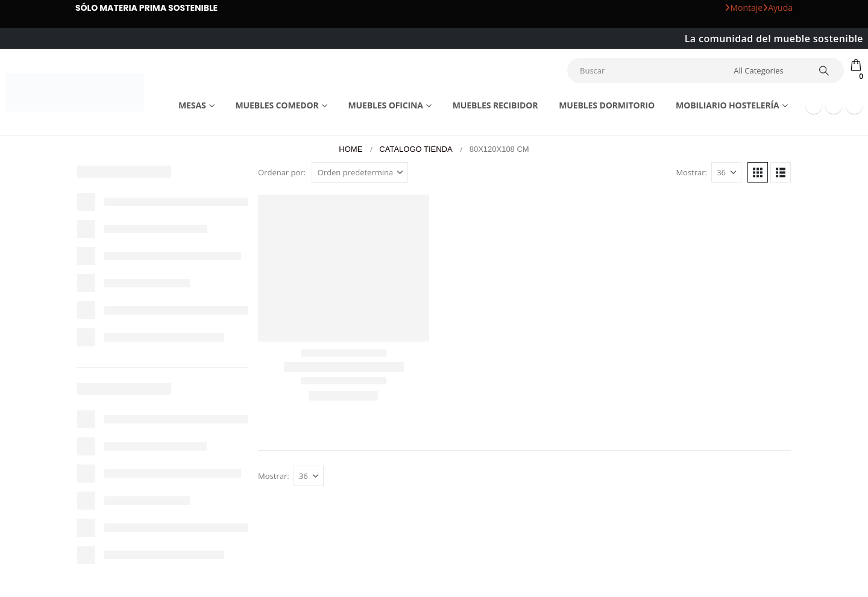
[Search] (824, 70)
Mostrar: (691, 172)
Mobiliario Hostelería (728, 105)
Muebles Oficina (385, 105)
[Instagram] (854, 105)
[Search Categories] (767, 70)
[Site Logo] (74, 92)
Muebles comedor (277, 105)
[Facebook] (814, 105)
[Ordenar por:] (360, 172)
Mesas (192, 105)
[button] (758, 172)
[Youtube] (834, 105)
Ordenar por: (282, 172)
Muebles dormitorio (607, 105)
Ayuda (778, 8)
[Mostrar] (726, 172)
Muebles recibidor (495, 105)
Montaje (744, 8)
